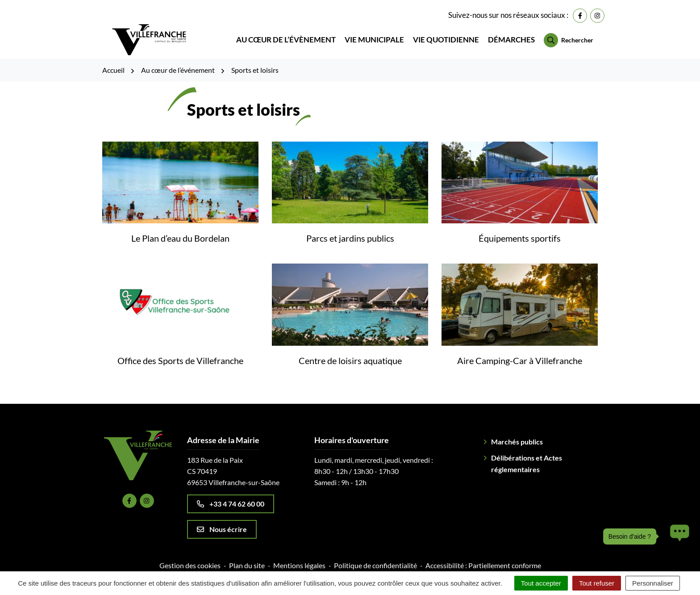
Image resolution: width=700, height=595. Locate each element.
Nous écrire (222, 522)
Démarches (511, 36)
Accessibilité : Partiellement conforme (483, 559)
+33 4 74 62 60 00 (231, 497)
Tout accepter (541, 583)
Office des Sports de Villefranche (180, 354)
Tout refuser (597, 583)
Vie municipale (374, 36)
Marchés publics (517, 435)
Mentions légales (299, 559)
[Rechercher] (569, 37)
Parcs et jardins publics (350, 232)
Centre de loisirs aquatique (350, 354)
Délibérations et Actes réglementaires (527, 457)
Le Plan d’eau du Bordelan (180, 232)
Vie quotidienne (446, 36)
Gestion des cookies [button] (190, 559)
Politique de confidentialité (375, 559)
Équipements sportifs (520, 232)
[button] (677, 536)
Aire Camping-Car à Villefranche (520, 354)
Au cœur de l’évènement (286, 36)
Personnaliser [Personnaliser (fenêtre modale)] (653, 583)
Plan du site (247, 559)
